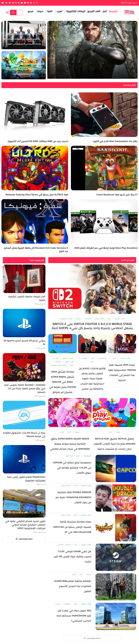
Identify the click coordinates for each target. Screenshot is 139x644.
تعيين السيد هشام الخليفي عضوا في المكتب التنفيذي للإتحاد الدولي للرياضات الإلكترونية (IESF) (25, 525)
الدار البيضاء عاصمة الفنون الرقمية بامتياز (27, 298)
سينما (40, 11)
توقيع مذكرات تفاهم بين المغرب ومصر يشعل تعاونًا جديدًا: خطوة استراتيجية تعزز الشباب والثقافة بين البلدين (92, 379)
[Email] (22, 3)
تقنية (50, 11)
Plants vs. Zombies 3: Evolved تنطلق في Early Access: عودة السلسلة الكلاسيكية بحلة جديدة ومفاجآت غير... (24, 69)
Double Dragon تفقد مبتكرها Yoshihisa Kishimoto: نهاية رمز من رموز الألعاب (73, 497)
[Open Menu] (7, 12)
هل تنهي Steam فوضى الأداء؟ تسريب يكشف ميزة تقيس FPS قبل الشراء (72, 557)
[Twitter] (34, 3)
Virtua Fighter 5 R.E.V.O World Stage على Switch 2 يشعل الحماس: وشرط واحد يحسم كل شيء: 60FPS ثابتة (92, 326)
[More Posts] (92, 638)
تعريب (59, 11)
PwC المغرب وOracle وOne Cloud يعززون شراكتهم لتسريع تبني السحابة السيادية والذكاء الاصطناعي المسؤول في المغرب (24, 39)
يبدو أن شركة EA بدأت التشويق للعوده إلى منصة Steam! (24, 435)
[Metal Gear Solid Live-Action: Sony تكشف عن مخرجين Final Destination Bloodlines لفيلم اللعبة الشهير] (92, 50)
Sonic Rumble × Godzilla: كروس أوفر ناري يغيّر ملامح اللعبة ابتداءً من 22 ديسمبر (25, 389)
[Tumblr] (16, 3)
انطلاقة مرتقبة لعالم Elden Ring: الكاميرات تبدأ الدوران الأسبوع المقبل (73, 586)
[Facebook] (37, 3)
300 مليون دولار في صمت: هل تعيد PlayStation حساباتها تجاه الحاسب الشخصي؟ (74, 616)
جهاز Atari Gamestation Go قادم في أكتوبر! (115, 141)
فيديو (30, 11)
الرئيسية (113, 11)
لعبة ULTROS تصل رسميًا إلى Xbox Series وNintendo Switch (37, 195)
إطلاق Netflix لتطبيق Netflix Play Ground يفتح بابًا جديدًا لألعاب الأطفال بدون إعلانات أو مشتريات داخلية (114, 444)
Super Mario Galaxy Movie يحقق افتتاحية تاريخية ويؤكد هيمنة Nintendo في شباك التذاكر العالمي (70, 444)
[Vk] (13, 3)
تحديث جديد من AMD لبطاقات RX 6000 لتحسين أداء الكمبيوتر (38, 141)
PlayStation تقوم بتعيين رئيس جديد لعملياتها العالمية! (26, 479)
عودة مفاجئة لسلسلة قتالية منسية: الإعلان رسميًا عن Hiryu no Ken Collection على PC (72, 527)
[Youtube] (25, 3)
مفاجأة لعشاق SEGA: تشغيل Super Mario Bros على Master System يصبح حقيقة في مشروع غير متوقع (62, 382)
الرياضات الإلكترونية (76, 11)
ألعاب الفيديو (94, 11)
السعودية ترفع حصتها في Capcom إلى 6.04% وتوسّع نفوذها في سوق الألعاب (72, 468)
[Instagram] (31, 3)
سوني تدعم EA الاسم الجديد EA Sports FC (25, 342)
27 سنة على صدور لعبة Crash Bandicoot (117, 195)
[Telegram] (3, 3)
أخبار (105, 11)
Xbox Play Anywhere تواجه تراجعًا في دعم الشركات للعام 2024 (106, 248)
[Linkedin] (19, 3)
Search (13, 12)
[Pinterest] (28, 3)
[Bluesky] (10, 3)
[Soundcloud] (6, 3)
